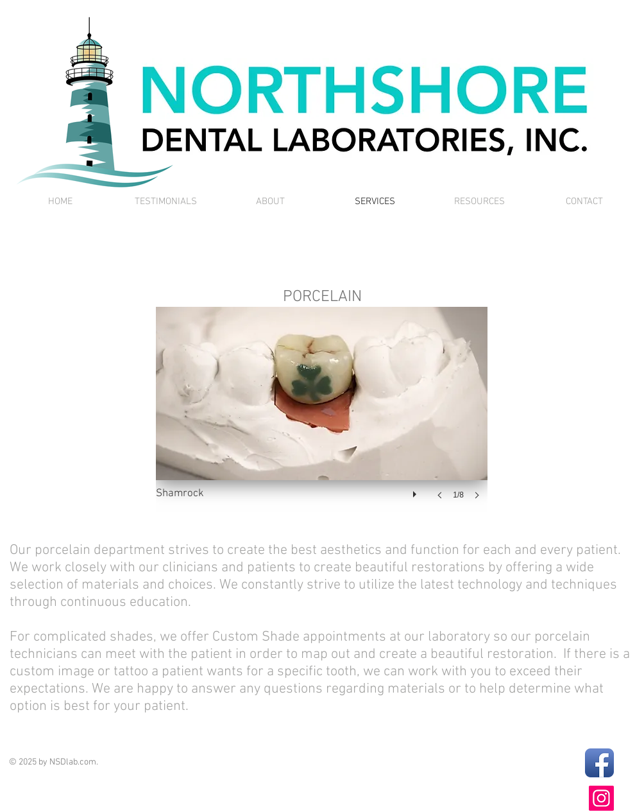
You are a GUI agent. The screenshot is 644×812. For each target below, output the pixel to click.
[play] (416, 491)
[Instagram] (601, 798)
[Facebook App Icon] (599, 763)
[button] (322, 416)
